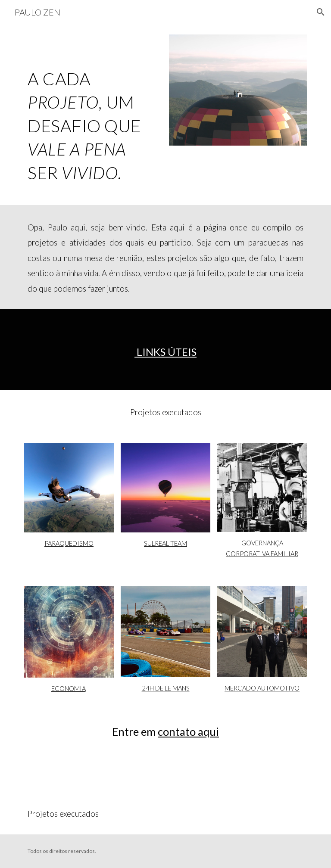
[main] (93, 115)
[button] (321, 12)
